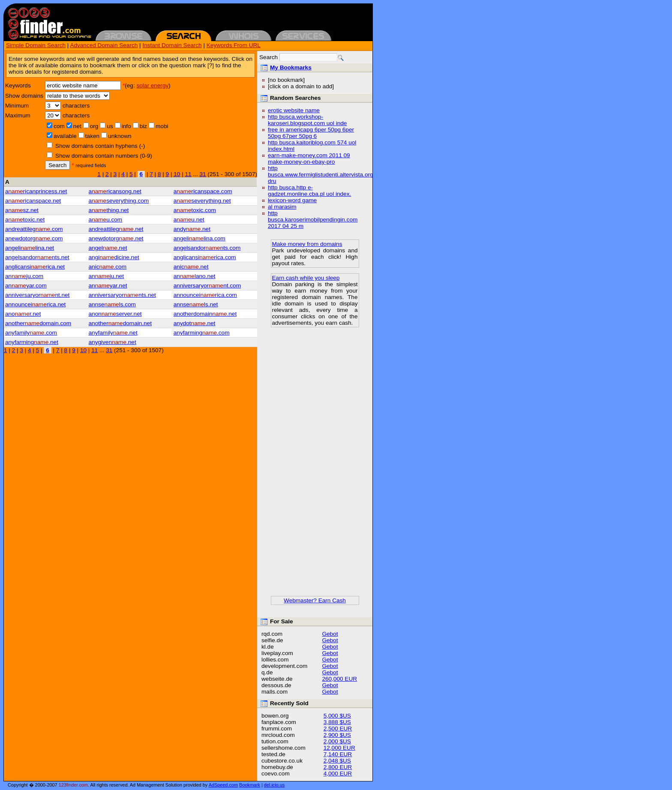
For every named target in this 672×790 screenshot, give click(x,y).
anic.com (108, 267)
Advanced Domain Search (104, 45)
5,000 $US (337, 716)
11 (188, 174)
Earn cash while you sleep (306, 278)
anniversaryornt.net (37, 295)
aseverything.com (119, 201)
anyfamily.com (31, 333)
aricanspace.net (33, 201)
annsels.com (112, 304)
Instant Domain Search (172, 45)
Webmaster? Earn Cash (315, 600)
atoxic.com (195, 210)
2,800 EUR (338, 767)
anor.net (23, 314)
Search (57, 165)
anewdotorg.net (116, 238)
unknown (120, 136)
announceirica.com (205, 295)
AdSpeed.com (223, 785)
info (126, 126)
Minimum (17, 106)
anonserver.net (115, 314)
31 (202, 174)
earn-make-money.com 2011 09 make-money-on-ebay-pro (309, 159)
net (77, 126)
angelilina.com (199, 238)
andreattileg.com (34, 229)
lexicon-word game (292, 200)
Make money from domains (307, 244)
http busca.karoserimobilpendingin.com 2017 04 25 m (313, 220)
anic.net (191, 267)
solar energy (152, 85)
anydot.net (195, 323)
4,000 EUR (338, 774)
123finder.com (73, 785)
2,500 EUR (338, 729)
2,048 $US (337, 761)
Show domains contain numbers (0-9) (104, 156)
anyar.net (108, 286)
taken (92, 136)
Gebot (330, 634)
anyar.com (26, 286)
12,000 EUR (339, 748)
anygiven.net (112, 342)
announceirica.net (35, 304)
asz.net (22, 210)
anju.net (106, 276)
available (65, 136)
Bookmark (250, 785)
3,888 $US (337, 722)
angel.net (108, 248)
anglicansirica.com (205, 257)
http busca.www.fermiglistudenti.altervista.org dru (321, 175)
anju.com (24, 276)
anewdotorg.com (34, 238)
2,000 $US (337, 741)
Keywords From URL (234, 45)
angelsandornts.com (207, 248)
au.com (106, 220)
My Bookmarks (291, 67)
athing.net (109, 210)
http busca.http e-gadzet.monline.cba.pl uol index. (309, 191)
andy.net (192, 229)
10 (177, 174)
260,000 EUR (339, 679)
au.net (189, 220)
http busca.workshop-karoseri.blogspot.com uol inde (307, 120)
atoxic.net (25, 220)
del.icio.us (274, 785)
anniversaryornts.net (122, 295)
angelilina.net (30, 248)
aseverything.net (202, 201)
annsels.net (196, 304)
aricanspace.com (203, 191)
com (59, 126)
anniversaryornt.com (207, 286)
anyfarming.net (32, 342)
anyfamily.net (113, 333)
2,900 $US (337, 735)
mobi (162, 126)
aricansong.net (115, 191)
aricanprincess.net (36, 191)
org (94, 126)
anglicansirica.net (35, 267)
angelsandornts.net (37, 257)
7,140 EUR (338, 754)
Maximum (18, 115)
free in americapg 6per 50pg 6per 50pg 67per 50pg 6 (311, 133)
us (110, 126)
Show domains (24, 96)
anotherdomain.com (38, 323)
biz (143, 126)
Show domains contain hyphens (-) (100, 146)
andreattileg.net (116, 229)
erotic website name (294, 110)
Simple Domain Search (36, 45)
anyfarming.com (202, 333)
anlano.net (195, 276)
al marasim (282, 207)
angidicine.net (114, 257)
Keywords (18, 85)
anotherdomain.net (205, 314)
